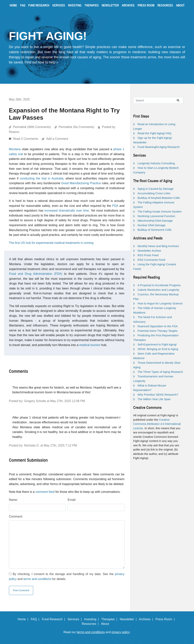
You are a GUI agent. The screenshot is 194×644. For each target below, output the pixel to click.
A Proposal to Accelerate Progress (159, 285)
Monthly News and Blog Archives (158, 246)
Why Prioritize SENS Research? (158, 395)
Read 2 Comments (26, 139)
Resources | (91, 624)
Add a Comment (57, 139)
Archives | (147, 619)
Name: (13, 500)
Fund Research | (54, 619)
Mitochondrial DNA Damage (155, 221)
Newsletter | (129, 619)
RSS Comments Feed (151, 260)
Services (59, 5)
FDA (115, 206)
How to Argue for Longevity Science (160, 303)
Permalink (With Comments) (32, 127)
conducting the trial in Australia (42, 178)
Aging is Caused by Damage (156, 189)
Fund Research (39, 5)
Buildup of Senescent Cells (154, 230)
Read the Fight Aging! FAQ (154, 133)
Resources (165, 5)
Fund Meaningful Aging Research (159, 147)
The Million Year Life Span (154, 399)
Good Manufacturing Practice (81, 183)
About (180, 5)
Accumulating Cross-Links (154, 193)
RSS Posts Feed (148, 255)
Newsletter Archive (149, 251)
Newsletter (110, 5)
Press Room (146, 5)
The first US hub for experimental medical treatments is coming (51, 243)
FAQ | (36, 619)
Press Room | (166, 619)
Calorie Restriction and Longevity (158, 290)
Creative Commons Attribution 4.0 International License (157, 424)
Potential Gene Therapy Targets (158, 331)
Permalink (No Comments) (76, 127)
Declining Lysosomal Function (156, 216)
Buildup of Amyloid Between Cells (159, 198)
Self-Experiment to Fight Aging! (157, 344)
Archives (128, 5)
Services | (75, 619)
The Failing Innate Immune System (160, 211)
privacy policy (121, 632)
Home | (24, 619)
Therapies (92, 5)
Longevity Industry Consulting (156, 163)
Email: (72, 500)
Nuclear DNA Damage (152, 225)
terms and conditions (38, 579)
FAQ (23, 5)
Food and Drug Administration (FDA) (36, 274)
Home (13, 5)
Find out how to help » (41, 62)
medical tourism (90, 345)
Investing (75, 5)
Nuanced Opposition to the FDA (158, 326)
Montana (15, 149)
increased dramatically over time (67, 211)
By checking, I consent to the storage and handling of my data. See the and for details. (67, 576)
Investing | (92, 619)
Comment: (16, 516)
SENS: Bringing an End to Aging (158, 349)
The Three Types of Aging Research (160, 372)
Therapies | (110, 619)
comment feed (45, 492)
